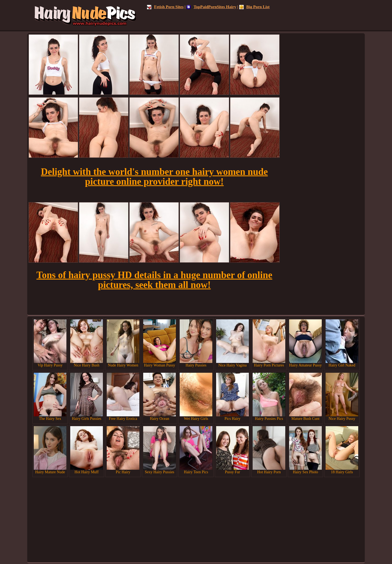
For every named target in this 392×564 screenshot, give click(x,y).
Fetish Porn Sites (165, 7)
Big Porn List (255, 7)
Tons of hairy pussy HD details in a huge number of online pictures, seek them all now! (154, 280)
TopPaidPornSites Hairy (211, 7)
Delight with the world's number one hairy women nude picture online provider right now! (154, 177)
